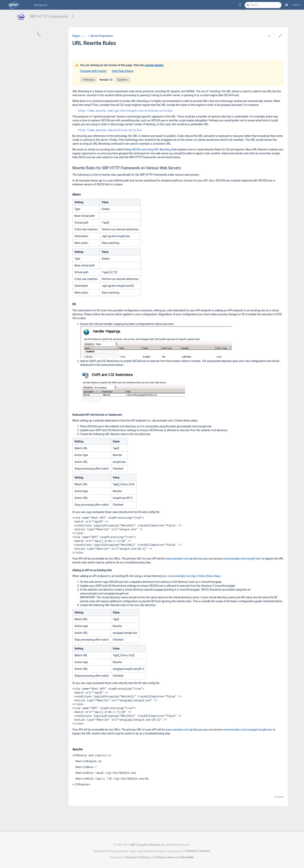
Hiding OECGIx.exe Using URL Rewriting (147, 149)
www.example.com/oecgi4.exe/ (242, 559)
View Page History (123, 71)
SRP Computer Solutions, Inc (148, 843)
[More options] (269, 36)
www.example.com (180, 576)
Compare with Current (93, 71)
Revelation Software (198, 849)
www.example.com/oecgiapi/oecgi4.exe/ (248, 730)
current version (154, 65)
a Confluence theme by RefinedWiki (173, 855)
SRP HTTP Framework (49, 16)
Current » (123, 80)
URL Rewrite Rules (94, 43)
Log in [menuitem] (296, 5)
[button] (287, 5)
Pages (76, 36)
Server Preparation (102, 36)
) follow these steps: (208, 576)
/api (194, 576)
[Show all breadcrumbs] (85, 36)
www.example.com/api (179, 559)
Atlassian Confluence (138, 855)
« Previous (88, 80)
